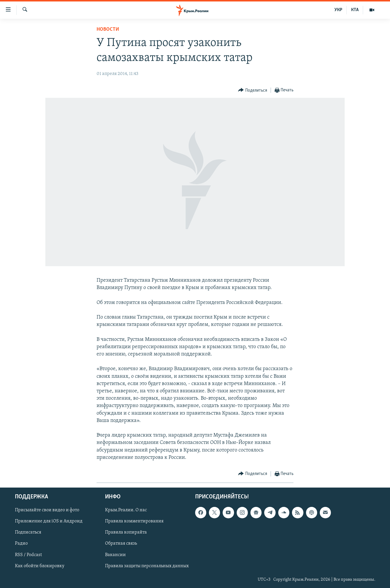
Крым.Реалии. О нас (126, 510)
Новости (108, 29)
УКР (338, 10)
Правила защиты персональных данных (147, 566)
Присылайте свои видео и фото (47, 510)
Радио (21, 543)
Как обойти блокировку (40, 566)
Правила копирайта (126, 532)
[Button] (253, 90)
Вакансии (115, 555)
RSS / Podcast (28, 555)
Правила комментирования (134, 521)
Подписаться (28, 532)
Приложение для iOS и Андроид (49, 521)
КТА (355, 10)
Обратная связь (121, 543)
